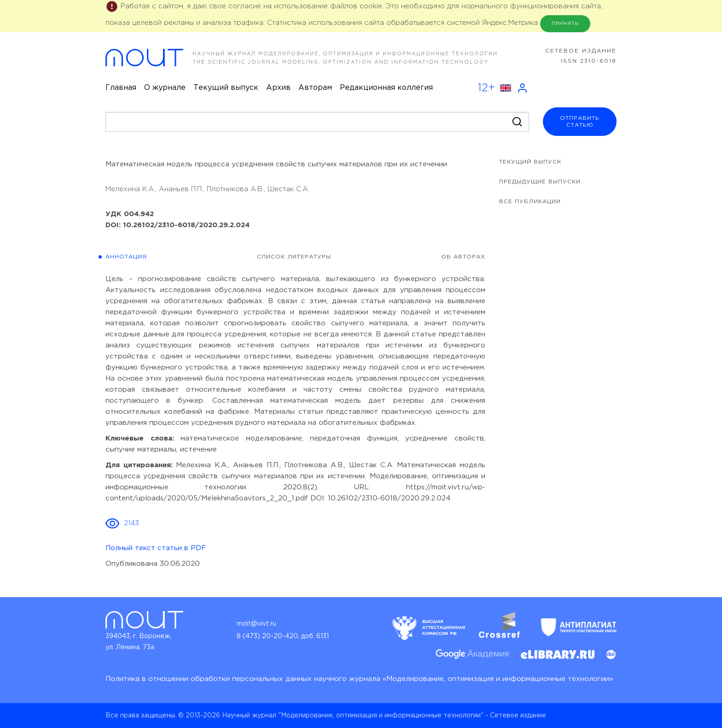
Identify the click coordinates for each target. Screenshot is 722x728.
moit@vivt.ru (256, 624)
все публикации (530, 202)
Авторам (315, 88)
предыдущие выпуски (540, 182)
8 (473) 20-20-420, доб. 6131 (283, 636)
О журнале (165, 88)
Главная (121, 88)
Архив (278, 88)
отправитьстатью (580, 122)
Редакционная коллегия (386, 88)
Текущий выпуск (226, 88)
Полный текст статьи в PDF (156, 548)
